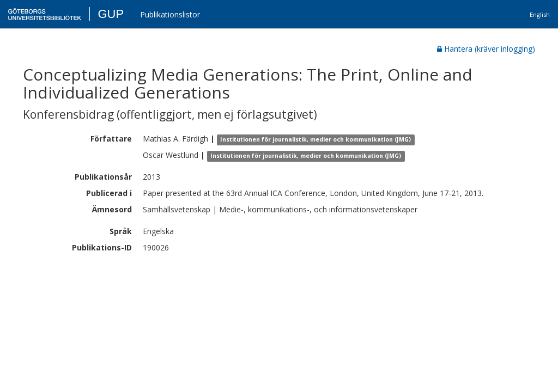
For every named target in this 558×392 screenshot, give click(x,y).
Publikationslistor (170, 14)
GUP (111, 14)
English (540, 14)
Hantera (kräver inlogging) (486, 49)
